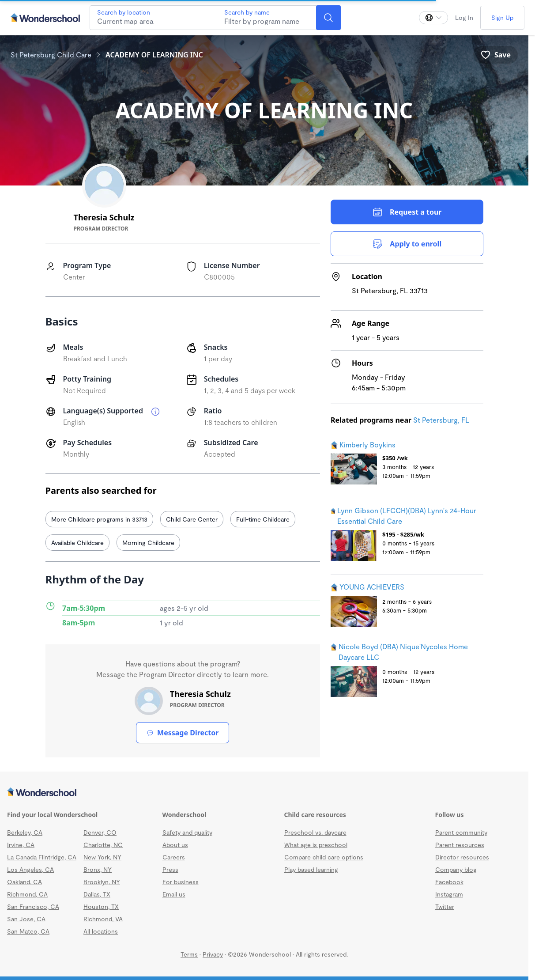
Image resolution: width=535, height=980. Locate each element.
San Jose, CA (26, 919)
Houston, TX (101, 906)
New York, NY (102, 857)
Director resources (462, 857)
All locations (101, 931)
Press (170, 869)
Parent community (461, 832)
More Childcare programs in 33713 (99, 519)
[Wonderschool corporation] (264, 793)
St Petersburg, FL (441, 420)
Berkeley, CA (25, 832)
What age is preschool (316, 845)
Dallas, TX (97, 894)
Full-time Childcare (263, 519)
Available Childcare (77, 543)
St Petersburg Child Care (51, 55)
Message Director (183, 733)
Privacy (213, 954)
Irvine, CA (21, 845)
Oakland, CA (24, 882)
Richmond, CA (27, 894)
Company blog (456, 869)
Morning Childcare (148, 543)
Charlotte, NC (103, 845)
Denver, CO (100, 832)
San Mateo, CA (28, 931)
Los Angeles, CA (30, 869)
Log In (464, 17)
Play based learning (311, 869)
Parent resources (460, 845)
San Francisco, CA (33, 906)
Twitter (445, 906)
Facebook (449, 882)
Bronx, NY (98, 869)
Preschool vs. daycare (315, 832)
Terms (189, 954)
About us (175, 845)
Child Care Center (192, 519)
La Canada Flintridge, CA (42, 857)
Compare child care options (324, 857)
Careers (174, 857)
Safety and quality (187, 832)
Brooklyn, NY (102, 882)
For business (181, 882)
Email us (174, 894)
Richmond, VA (103, 919)
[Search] (328, 18)
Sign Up (502, 17)
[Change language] (433, 18)
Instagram (449, 894)
